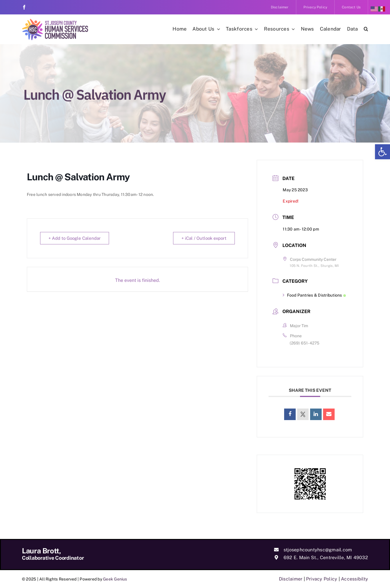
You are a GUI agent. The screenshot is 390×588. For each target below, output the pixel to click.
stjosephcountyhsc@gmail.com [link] (318, 550)
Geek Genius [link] (115, 579)
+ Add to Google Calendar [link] (75, 238)
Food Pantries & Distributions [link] (314, 295)
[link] (382, 152)
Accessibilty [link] (355, 579)
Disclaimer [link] (291, 579)
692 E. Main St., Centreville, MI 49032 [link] (326, 558)
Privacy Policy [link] (322, 579)
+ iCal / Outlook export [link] (204, 238)
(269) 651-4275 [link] (304, 343)
